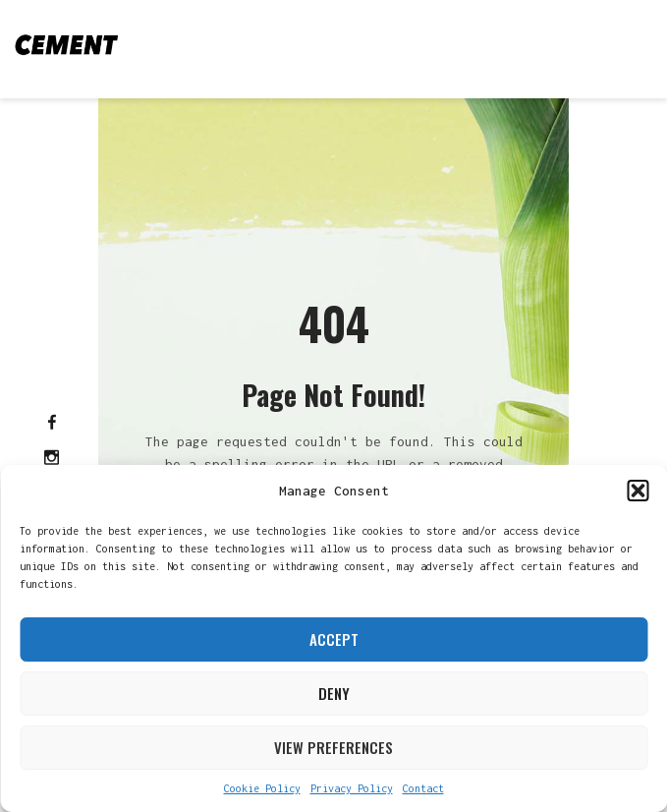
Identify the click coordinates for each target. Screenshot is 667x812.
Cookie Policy (262, 788)
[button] (638, 491)
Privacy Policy (352, 788)
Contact (423, 788)
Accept (334, 639)
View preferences (333, 747)
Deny (334, 693)
